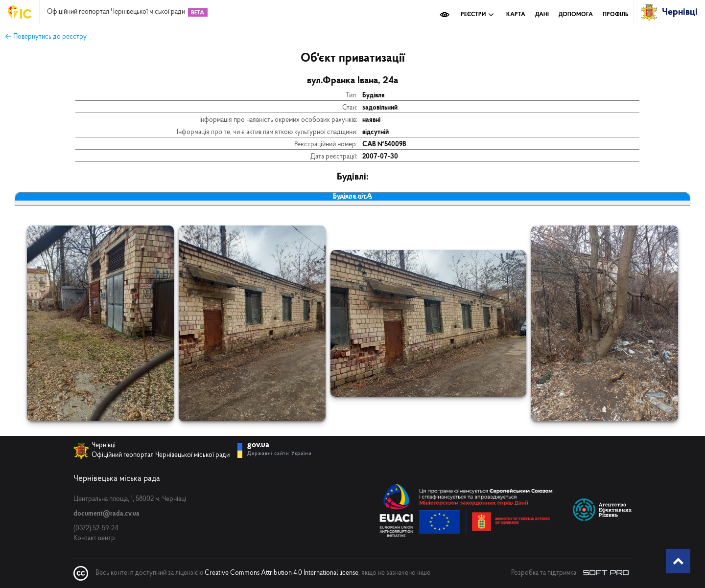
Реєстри (477, 15)
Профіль (616, 15)
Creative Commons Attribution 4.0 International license (282, 573)
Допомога (576, 15)
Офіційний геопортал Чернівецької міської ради (116, 12)
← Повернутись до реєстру (46, 37)
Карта (516, 15)
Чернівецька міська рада (117, 479)
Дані (542, 15)
